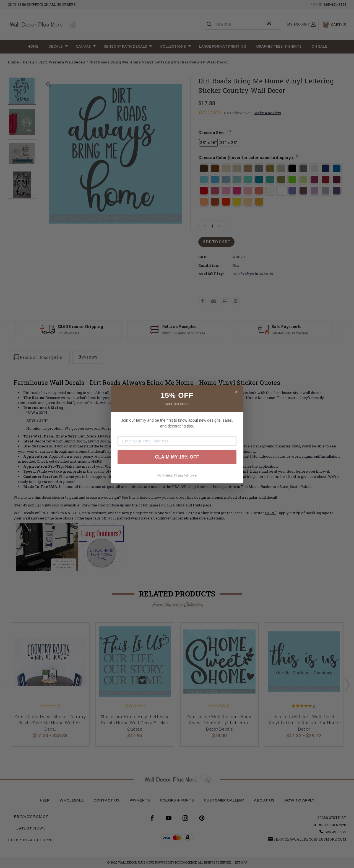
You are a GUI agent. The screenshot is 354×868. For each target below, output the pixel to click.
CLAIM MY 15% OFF (177, 457)
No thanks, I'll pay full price (177, 475)
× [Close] (236, 392)
